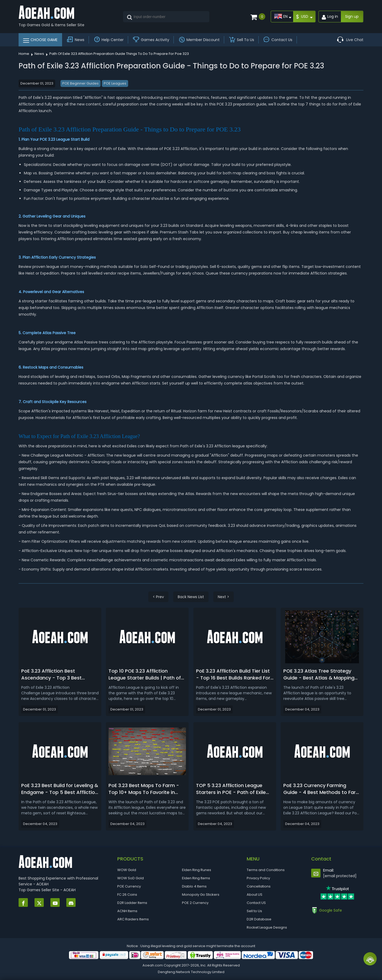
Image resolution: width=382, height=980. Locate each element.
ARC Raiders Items (133, 919)
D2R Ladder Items (132, 903)
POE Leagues (115, 83)
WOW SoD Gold (131, 878)
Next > (223, 597)
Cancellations (259, 886)
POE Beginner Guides (81, 83)
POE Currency (129, 886)
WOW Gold (127, 870)
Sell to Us (254, 911)
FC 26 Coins (127, 895)
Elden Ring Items (196, 878)
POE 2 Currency (195, 903)
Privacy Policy (258, 878)
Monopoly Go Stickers (201, 895)
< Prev (158, 597)
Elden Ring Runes (197, 870)
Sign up (352, 16)
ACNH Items (127, 911)
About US (255, 895)
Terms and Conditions (266, 870)
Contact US (256, 903)
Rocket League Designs (267, 927)
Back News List (191, 597)
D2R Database (259, 919)
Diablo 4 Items (194, 886)
